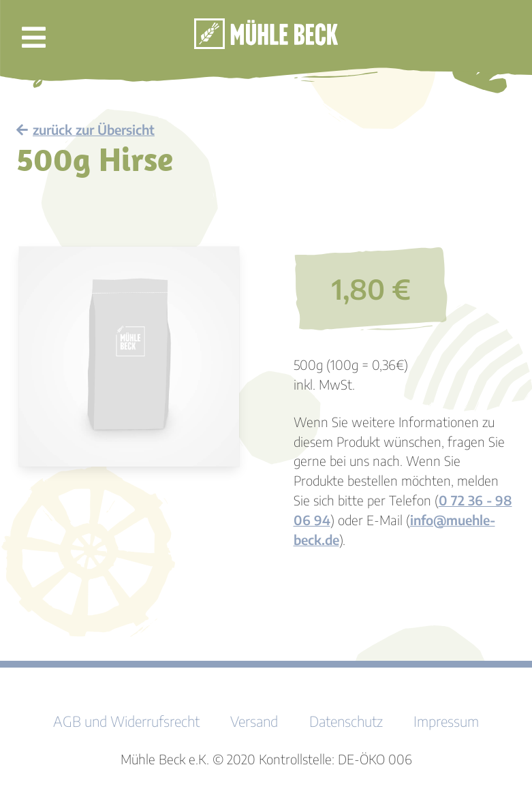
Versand (254, 721)
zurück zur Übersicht (85, 129)
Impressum (446, 721)
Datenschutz (346, 721)
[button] (34, 41)
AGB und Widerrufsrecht (126, 721)
